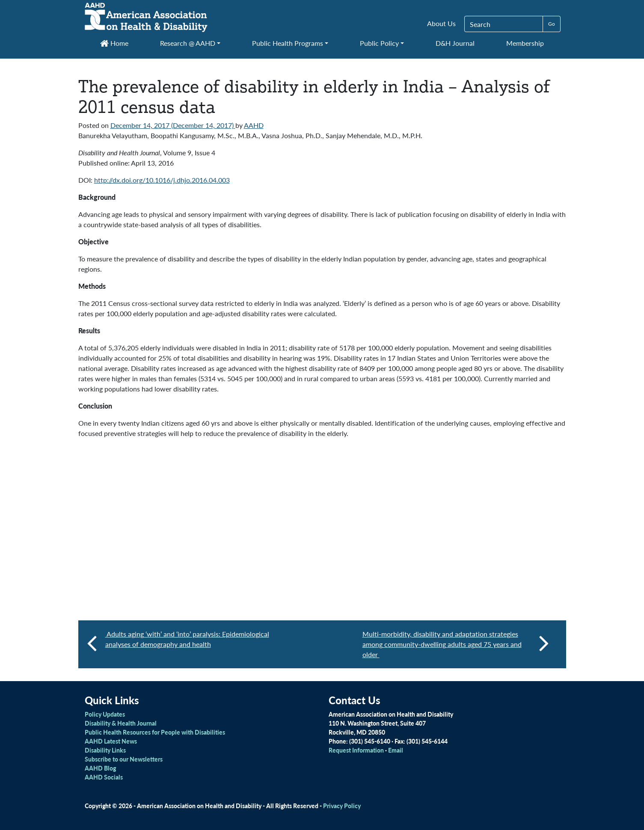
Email (396, 750)
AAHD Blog (100, 768)
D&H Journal (455, 43)
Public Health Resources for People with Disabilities (155, 732)
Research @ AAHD (188, 43)
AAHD (254, 125)
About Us (441, 23)
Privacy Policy (342, 806)
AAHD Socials (104, 777)
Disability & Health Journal (121, 723)
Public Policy (379, 43)
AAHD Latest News (111, 741)
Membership (525, 43)
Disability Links (105, 750)
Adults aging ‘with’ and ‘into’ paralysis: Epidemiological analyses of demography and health (187, 639)
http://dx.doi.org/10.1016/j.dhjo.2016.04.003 (162, 180)
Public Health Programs (288, 43)
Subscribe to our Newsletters (124, 759)
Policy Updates (105, 714)
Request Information (356, 750)
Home (114, 43)
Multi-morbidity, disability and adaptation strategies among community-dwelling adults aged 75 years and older (456, 644)
